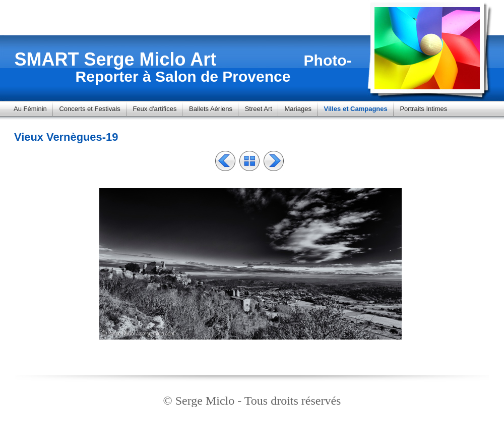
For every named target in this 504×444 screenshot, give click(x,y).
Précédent (225, 161)
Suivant (274, 161)
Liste (249, 161)
